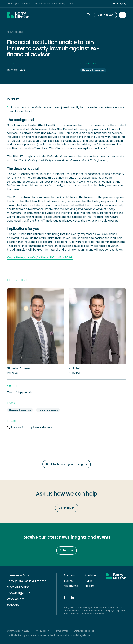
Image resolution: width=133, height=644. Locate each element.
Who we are (16, 599)
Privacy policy (42, 631)
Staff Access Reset (84, 631)
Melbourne (71, 586)
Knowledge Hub (19, 593)
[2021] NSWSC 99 (40, 257)
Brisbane (69, 575)
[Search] (92, 15)
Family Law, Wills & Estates (27, 581)
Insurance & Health (21, 575)
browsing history (64, 4)
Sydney (68, 581)
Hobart (89, 586)
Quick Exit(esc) (118, 4)
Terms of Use (61, 631)
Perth (88, 581)
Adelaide (90, 575)
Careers (13, 605)
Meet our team (18, 587)
